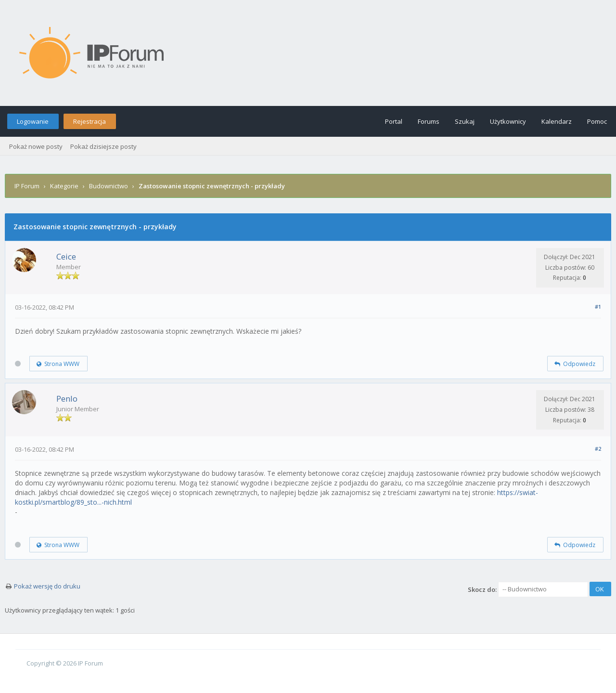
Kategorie (64, 186)
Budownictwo (109, 186)
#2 (598, 449)
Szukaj (465, 121)
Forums (429, 121)
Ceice (66, 256)
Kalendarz (557, 121)
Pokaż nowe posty (36, 146)
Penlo (67, 399)
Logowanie (33, 121)
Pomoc (597, 121)
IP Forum (27, 186)
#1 (598, 307)
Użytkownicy (508, 121)
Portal (394, 121)
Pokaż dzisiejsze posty (103, 146)
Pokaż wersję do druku (47, 586)
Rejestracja (90, 121)
